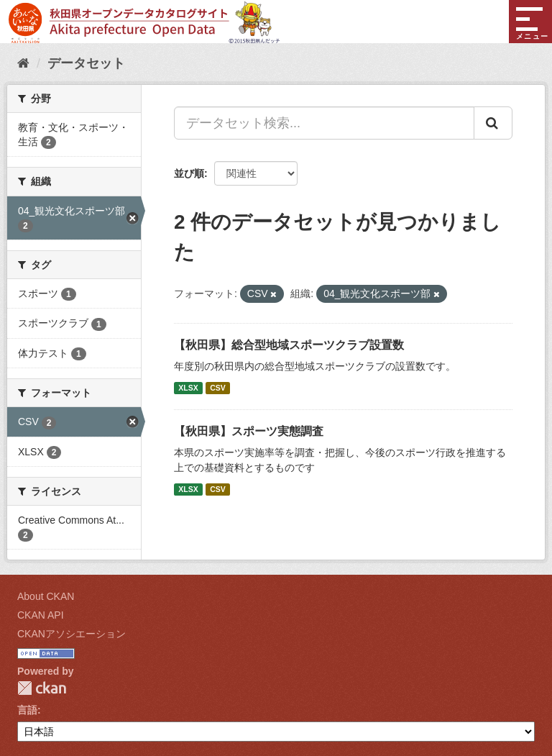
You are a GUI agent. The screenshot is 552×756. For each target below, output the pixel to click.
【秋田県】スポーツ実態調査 (249, 431)
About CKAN (46, 596)
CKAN (42, 688)
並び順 (189, 173)
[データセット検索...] (324, 123)
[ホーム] (23, 63)
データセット (86, 63)
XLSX (188, 388)
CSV (218, 388)
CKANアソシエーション (72, 634)
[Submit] (493, 123)
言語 (27, 710)
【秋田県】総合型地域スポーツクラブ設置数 (289, 345)
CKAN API (41, 615)
